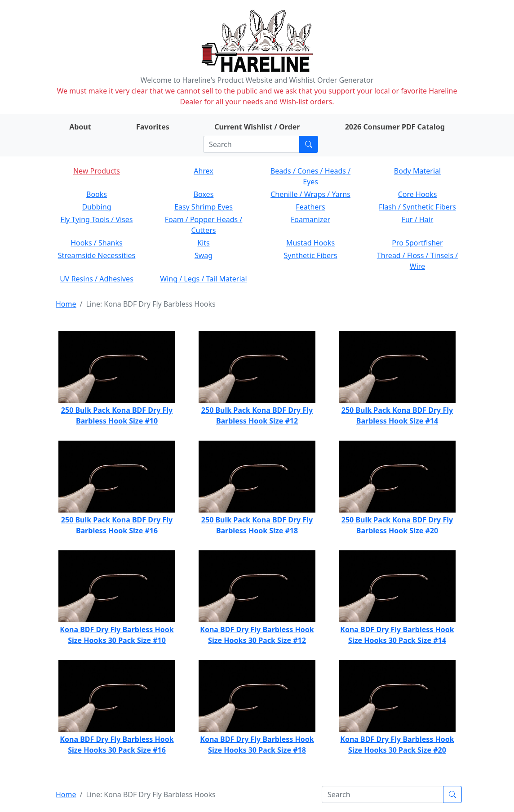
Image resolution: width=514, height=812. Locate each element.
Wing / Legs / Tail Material (203, 279)
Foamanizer (310, 219)
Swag (204, 255)
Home (66, 304)
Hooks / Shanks (96, 243)
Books (97, 194)
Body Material (417, 171)
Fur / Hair (418, 219)
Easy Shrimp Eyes (204, 207)
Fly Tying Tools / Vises (97, 219)
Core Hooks (418, 194)
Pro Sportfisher (417, 243)
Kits (203, 243)
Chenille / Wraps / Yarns (310, 194)
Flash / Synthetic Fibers (417, 207)
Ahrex (204, 171)
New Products (97, 171)
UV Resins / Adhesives (97, 279)
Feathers (310, 207)
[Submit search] (309, 144)
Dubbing (96, 207)
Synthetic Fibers (311, 255)
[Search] (251, 144)
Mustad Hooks (310, 243)
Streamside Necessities (97, 255)
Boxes (204, 194)
